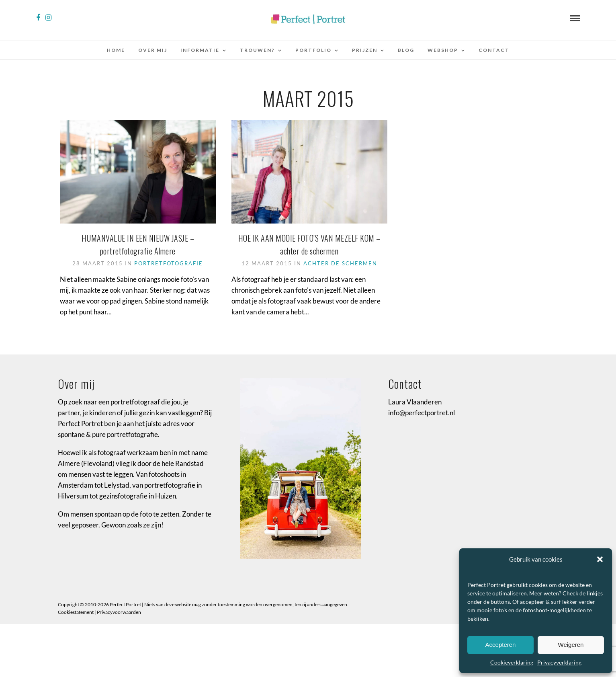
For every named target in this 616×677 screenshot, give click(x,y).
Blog (406, 50)
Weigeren (571, 645)
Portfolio (313, 50)
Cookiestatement (76, 615)
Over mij (153, 50)
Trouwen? (257, 50)
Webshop (443, 50)
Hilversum (73, 499)
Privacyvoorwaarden (119, 615)
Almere (69, 466)
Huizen (166, 499)
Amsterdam (76, 488)
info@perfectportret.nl (422, 415)
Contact (494, 50)
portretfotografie (169, 263)
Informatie (200, 50)
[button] (600, 559)
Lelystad (117, 488)
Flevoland (98, 466)
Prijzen (365, 50)
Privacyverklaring (559, 662)
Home (116, 50)
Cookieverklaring (512, 662)
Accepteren (501, 645)
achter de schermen (340, 263)
